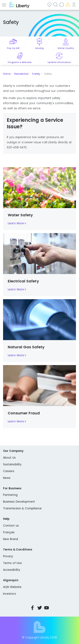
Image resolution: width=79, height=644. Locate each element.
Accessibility (12, 570)
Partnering (10, 495)
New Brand (11, 539)
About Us (9, 458)
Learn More (16, 223)
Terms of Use (12, 563)
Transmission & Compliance (22, 508)
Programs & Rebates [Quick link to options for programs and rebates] (20, 62)
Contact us (62, 4)
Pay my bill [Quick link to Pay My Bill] (13, 48)
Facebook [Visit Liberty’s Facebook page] (32, 608)
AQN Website (12, 587)
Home (7, 74)
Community (50, 4)
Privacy (8, 556)
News (7, 478)
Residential (21, 74)
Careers (9, 471)
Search (56, 4)
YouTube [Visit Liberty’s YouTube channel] (47, 608)
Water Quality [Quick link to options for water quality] (66, 48)
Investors (9, 594)
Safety (36, 74)
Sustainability (12, 464)
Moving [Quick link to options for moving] (39, 48)
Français (9, 532)
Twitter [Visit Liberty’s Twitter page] (40, 608)
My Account (74, 4)
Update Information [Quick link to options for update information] (59, 62)
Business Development (19, 502)
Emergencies (68, 4)
